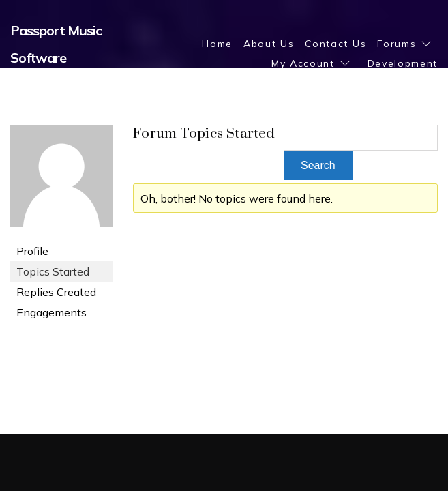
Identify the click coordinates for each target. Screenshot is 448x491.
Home (217, 44)
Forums (397, 44)
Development (403, 63)
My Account (303, 63)
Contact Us (335, 44)
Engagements (51, 312)
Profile (32, 251)
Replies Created (56, 292)
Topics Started (53, 271)
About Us (269, 44)
